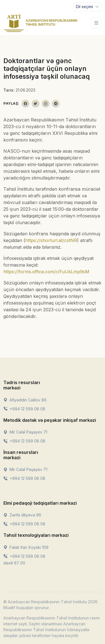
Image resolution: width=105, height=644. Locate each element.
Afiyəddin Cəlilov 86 (25, 400)
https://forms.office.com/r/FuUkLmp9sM (46, 272)
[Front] (41, 23)
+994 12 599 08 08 (24, 409)
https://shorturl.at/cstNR (51, 240)
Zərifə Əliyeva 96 (22, 515)
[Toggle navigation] (88, 7)
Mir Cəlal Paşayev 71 (25, 432)
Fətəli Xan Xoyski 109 (26, 547)
